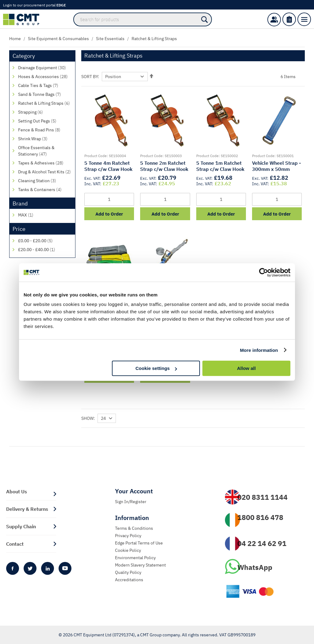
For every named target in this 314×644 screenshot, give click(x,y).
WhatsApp (255, 567)
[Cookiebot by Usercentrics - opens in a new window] (264, 272)
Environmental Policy (135, 558)
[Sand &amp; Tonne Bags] (45, 94)
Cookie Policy (128, 550)
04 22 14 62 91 (262, 543)
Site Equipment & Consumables (58, 39)
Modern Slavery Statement (140, 565)
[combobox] (143, 19)
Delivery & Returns (27, 509)
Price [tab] (19, 229)
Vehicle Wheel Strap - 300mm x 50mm (276, 166)
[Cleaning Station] (45, 181)
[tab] (148, 491)
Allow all (246, 368)
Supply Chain (21, 526)
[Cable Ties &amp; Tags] (45, 86)
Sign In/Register (131, 502)
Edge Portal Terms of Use (139, 543)
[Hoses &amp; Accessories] (45, 77)
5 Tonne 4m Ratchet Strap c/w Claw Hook (108, 166)
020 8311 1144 (262, 497)
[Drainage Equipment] (45, 68)
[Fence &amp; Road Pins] (45, 130)
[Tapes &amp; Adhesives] (45, 163)
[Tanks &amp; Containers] (45, 190)
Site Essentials (110, 39)
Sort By (90, 77)
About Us (17, 491)
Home (15, 39)
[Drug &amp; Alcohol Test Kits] (45, 172)
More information (259, 350)
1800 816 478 (260, 517)
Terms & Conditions (134, 528)
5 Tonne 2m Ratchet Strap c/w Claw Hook (164, 166)
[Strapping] (45, 112)
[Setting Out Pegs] (45, 121)
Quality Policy (128, 572)
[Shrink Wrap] (45, 139)
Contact (15, 544)
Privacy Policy (128, 536)
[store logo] (24, 19)
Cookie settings (156, 368)
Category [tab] (24, 56)
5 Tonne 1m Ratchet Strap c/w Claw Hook (220, 166)
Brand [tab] (20, 203)
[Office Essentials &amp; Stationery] (45, 151)
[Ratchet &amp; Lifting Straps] (45, 103)
